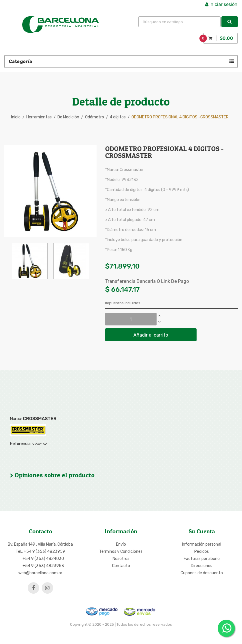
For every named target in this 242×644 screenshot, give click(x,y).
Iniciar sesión (221, 4)
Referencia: (21, 444)
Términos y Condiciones (121, 551)
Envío (121, 544)
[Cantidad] (131, 319)
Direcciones (202, 566)
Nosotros (121, 559)
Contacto (121, 566)
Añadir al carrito (151, 335)
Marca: (16, 419)
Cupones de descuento (202, 573)
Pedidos (202, 551)
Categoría (21, 61)
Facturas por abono (202, 559)
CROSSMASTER (40, 419)
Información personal (202, 544)
